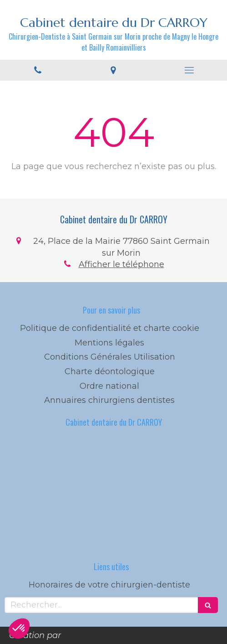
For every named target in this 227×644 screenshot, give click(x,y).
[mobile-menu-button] (189, 70)
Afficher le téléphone (121, 264)
